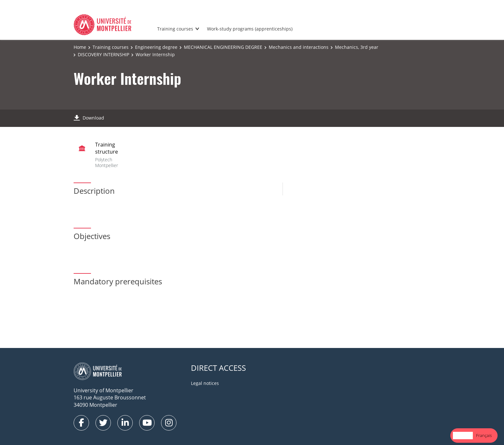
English (463, 435)
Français (484, 435)
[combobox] (463, 436)
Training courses (175, 29)
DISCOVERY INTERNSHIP (104, 54)
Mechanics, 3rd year (357, 47)
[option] (484, 436)
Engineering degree (156, 47)
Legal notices (205, 383)
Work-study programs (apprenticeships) (250, 29)
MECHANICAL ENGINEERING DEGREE (223, 47)
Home (80, 47)
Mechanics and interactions (299, 47)
